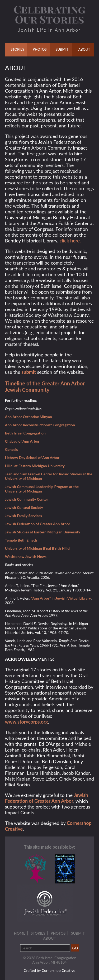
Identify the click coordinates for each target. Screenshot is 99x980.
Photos (58, 933)
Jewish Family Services (23, 516)
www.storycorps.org (26, 722)
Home (20, 933)
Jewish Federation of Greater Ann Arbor (38, 524)
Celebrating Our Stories (50, 14)
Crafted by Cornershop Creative (49, 970)
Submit (78, 933)
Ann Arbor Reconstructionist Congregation (40, 425)
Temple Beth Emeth (21, 540)
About (49, 938)
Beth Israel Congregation (25, 433)
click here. (70, 241)
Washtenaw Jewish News (26, 556)
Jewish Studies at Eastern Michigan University (43, 532)
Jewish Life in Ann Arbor (49, 30)
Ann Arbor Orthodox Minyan (29, 417)
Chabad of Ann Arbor (22, 441)
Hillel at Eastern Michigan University (35, 466)
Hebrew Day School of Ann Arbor (32, 458)
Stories (38, 933)
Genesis (11, 449)
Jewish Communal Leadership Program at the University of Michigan (42, 489)
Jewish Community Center (27, 499)
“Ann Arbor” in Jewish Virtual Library (61, 598)
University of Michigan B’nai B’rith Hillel (38, 548)
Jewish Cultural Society (24, 507)
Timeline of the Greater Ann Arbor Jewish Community (45, 386)
